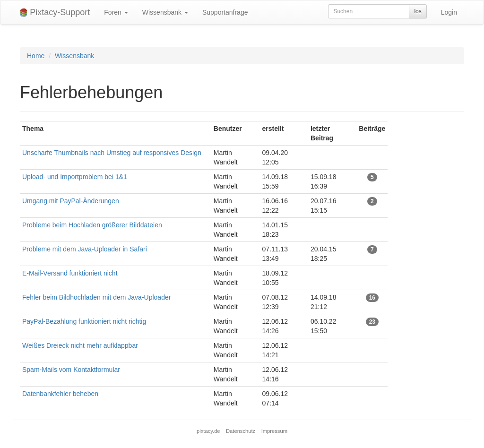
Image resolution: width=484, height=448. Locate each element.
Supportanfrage (225, 12)
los (418, 11)
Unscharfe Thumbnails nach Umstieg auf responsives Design (112, 153)
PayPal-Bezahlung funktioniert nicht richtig (84, 321)
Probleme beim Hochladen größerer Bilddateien (92, 225)
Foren (116, 12)
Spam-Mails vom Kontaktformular (71, 370)
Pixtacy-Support (55, 13)
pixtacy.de (208, 431)
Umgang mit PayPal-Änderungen (71, 201)
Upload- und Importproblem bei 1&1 (75, 177)
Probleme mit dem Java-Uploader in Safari (85, 249)
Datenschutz (241, 431)
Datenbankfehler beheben (60, 394)
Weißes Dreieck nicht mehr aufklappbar (80, 345)
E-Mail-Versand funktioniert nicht (70, 273)
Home (36, 56)
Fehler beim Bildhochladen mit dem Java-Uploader (96, 297)
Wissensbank (165, 12)
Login (449, 12)
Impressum (274, 431)
